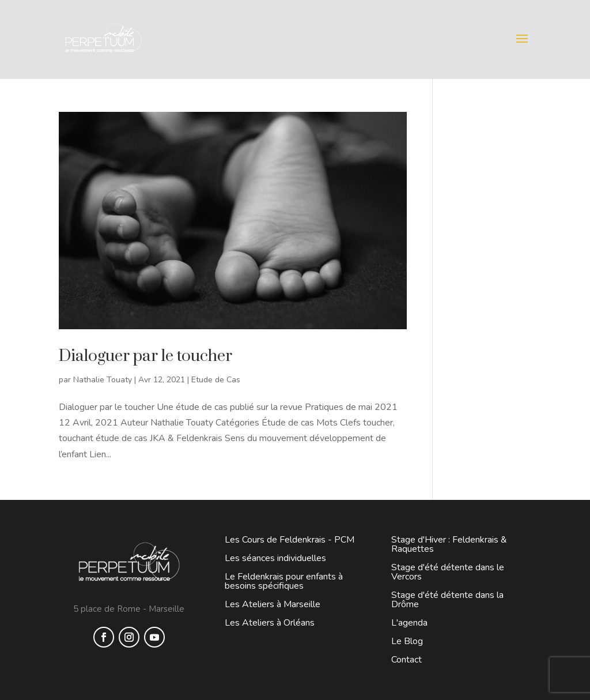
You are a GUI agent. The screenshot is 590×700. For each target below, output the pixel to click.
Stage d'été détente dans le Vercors (448, 572)
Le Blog (407, 641)
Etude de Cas (216, 380)
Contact (406, 660)
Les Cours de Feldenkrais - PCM (290, 540)
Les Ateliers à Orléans (270, 623)
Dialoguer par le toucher (145, 356)
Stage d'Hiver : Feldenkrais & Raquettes (449, 544)
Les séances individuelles (275, 558)
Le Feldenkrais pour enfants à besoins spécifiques (284, 581)
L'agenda (409, 623)
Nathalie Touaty (103, 380)
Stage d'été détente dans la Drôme (447, 600)
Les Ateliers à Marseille (273, 604)
